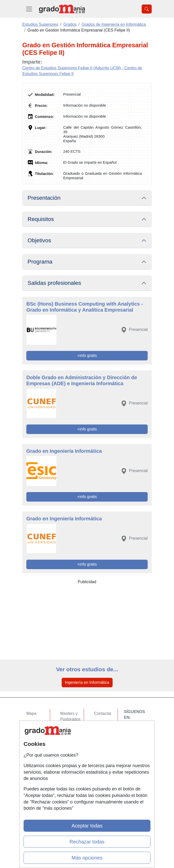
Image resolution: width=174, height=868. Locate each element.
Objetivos (39, 240)
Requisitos (41, 219)
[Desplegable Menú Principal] (29, 9)
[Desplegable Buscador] (147, 9)
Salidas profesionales (54, 283)
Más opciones (87, 858)
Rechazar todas (87, 842)
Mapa (31, 713)
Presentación (44, 198)
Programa (40, 262)
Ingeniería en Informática (87, 682)
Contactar (103, 713)
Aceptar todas (87, 826)
